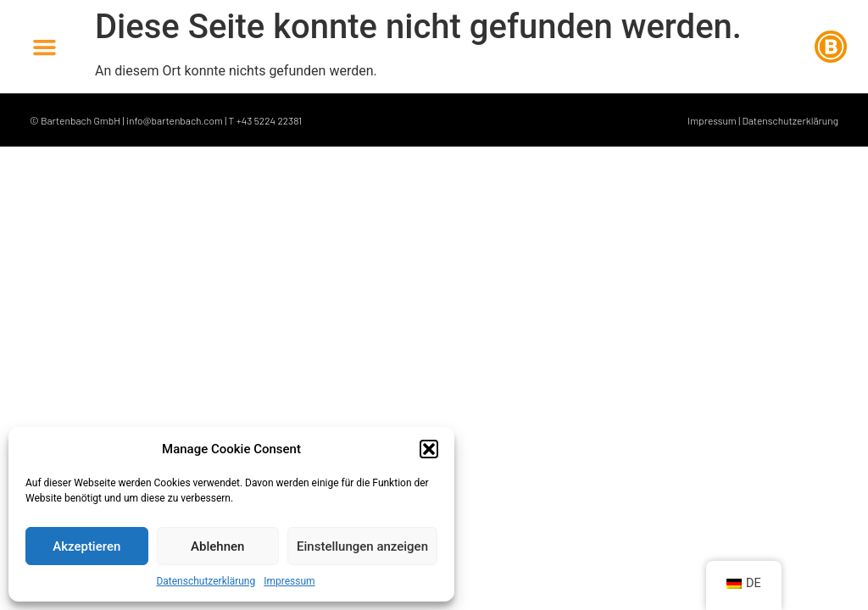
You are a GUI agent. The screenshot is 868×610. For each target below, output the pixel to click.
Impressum (289, 581)
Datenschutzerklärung (206, 581)
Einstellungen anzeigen (362, 546)
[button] (429, 449)
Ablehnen (217, 546)
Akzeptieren (86, 546)
